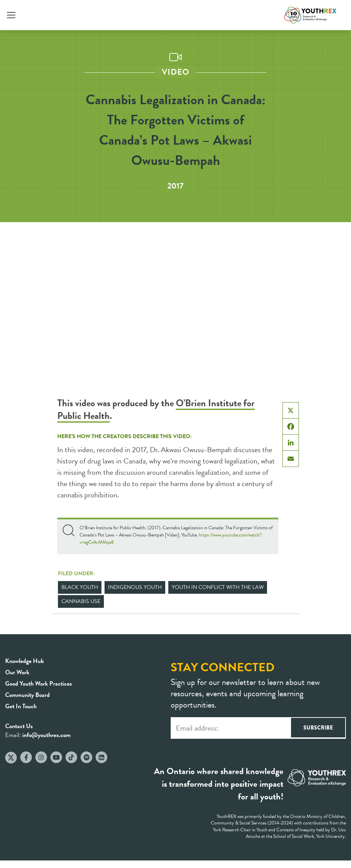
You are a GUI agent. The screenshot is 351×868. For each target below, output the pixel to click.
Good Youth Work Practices (39, 683)
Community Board (27, 695)
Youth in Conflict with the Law (218, 587)
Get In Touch (21, 706)
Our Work (17, 672)
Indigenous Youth (135, 587)
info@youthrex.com (46, 735)
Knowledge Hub (25, 661)
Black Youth (80, 587)
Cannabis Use (81, 601)
